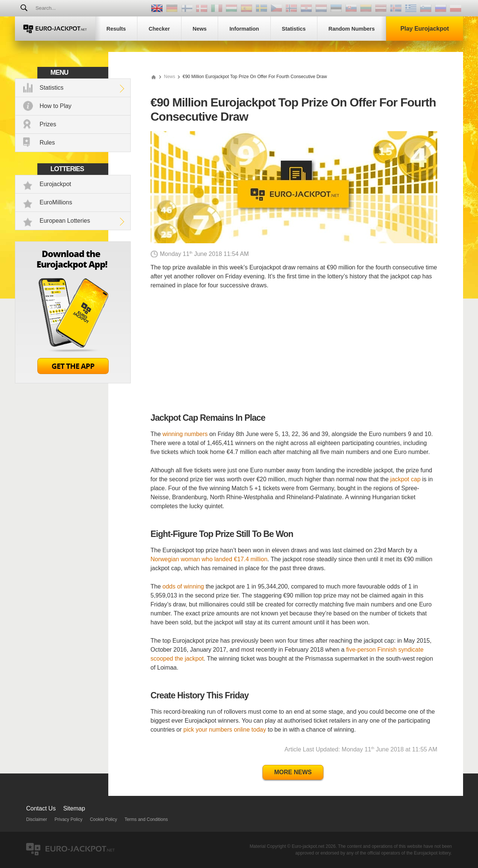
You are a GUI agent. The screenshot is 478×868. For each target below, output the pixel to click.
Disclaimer (37, 819)
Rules (47, 143)
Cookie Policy (104, 819)
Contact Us (41, 808)
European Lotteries (65, 221)
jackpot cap (405, 479)
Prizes (48, 124)
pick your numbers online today (225, 730)
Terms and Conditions (146, 819)
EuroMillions (56, 202)
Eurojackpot (55, 184)
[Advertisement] (294, 352)
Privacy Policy (69, 819)
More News (293, 772)
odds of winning (183, 586)
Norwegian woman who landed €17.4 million (209, 559)
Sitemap (74, 808)
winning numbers (185, 434)
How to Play (55, 106)
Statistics (52, 88)
